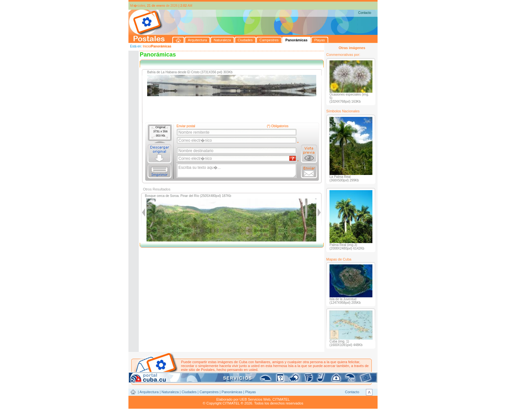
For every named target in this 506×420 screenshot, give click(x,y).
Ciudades (189, 392)
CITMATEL (281, 399)
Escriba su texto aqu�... (237, 171)
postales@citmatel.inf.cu (236, 374)
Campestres (209, 392)
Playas (251, 392)
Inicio (146, 46)
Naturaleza (170, 392)
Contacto (365, 13)
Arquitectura (149, 392)
